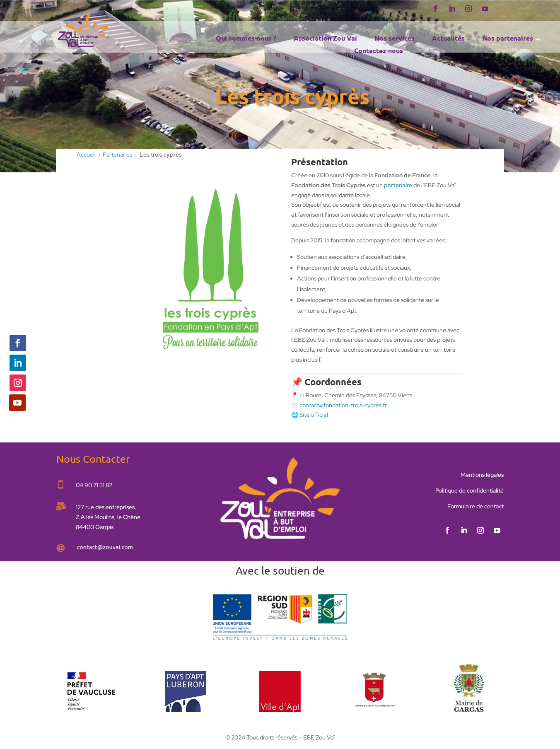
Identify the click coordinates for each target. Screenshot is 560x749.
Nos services (395, 39)
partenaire (398, 185)
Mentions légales (482, 475)
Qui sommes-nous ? (246, 39)
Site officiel (314, 415)
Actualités (448, 39)
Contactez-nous (379, 51)
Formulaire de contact (476, 506)
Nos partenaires (508, 39)
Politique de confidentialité (469, 490)
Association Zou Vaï (325, 39)
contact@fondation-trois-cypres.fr (343, 405)
